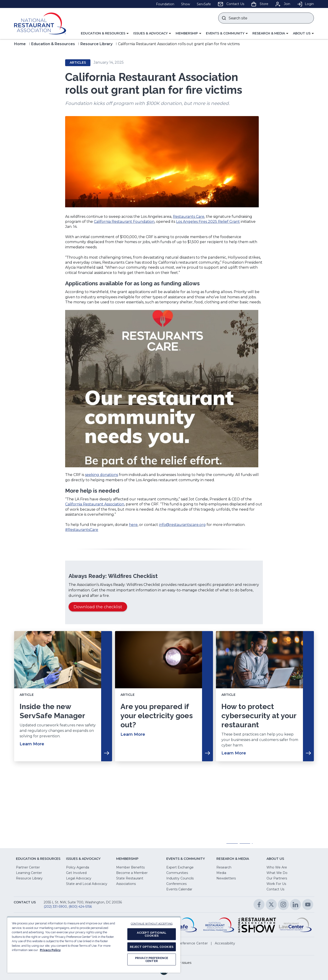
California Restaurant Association (95, 504)
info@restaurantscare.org (182, 525)
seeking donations (101, 475)
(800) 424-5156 (80, 907)
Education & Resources (53, 44)
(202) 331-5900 (55, 907)
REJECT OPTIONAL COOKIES (152, 947)
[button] (105, 34)
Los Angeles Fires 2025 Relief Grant (208, 222)
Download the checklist (100, 608)
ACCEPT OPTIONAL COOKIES (152, 934)
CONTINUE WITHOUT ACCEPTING (152, 924)
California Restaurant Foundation (124, 222)
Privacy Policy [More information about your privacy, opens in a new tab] (50, 950)
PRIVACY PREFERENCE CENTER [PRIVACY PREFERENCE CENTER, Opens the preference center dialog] (152, 959)
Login (305, 4)
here (133, 525)
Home (20, 44)
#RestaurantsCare (82, 530)
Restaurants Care (189, 217)
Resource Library (96, 44)
